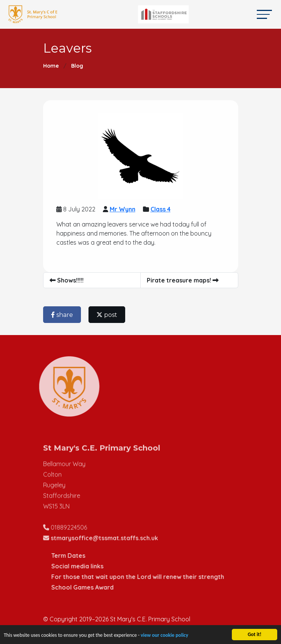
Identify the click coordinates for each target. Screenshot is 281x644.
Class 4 (161, 209)
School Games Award (95, 587)
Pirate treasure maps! (183, 280)
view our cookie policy (165, 637)
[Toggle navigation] (264, 14)
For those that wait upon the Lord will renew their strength (150, 577)
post (108, 315)
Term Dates (81, 556)
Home (51, 66)
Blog (77, 66)
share (63, 315)
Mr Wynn (123, 209)
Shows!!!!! (67, 280)
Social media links (90, 566)
